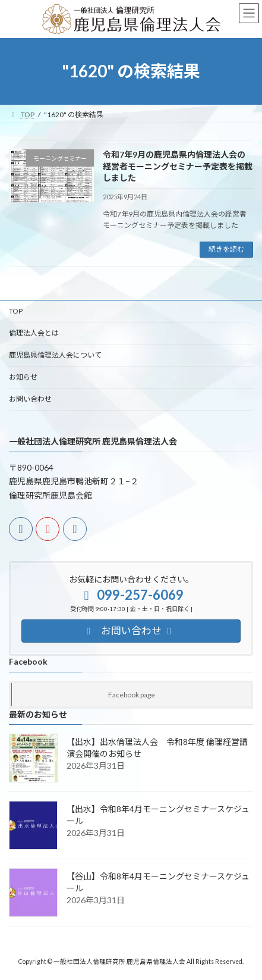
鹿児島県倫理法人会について (55, 355)
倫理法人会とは (34, 333)
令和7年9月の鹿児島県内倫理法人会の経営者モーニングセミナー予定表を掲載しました (178, 166)
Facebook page (132, 695)
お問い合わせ (30, 399)
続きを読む (226, 249)
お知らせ (23, 377)
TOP (16, 311)
